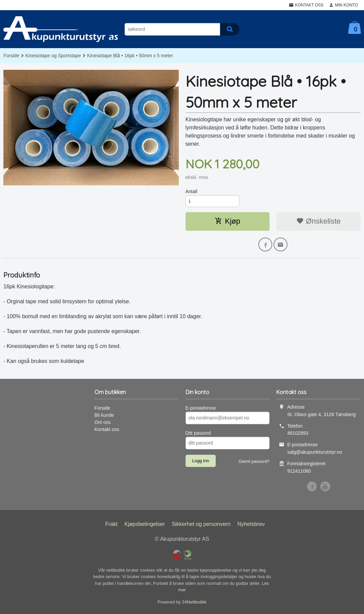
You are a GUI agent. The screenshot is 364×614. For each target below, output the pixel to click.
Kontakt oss (107, 431)
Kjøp (227, 222)
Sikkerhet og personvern (201, 526)
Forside (11, 56)
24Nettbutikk (194, 604)
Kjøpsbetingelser (145, 526)
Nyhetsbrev (251, 526)
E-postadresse (201, 410)
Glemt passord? (254, 463)
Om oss (103, 424)
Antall (191, 191)
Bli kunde (104, 417)
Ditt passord (198, 435)
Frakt (111, 526)
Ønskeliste (318, 222)
